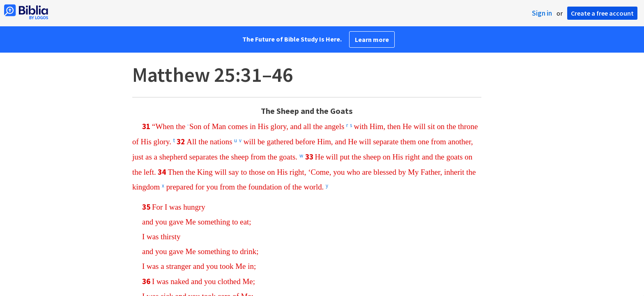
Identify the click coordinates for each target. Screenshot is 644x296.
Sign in (542, 13)
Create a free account (602, 13)
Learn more (372, 39)
